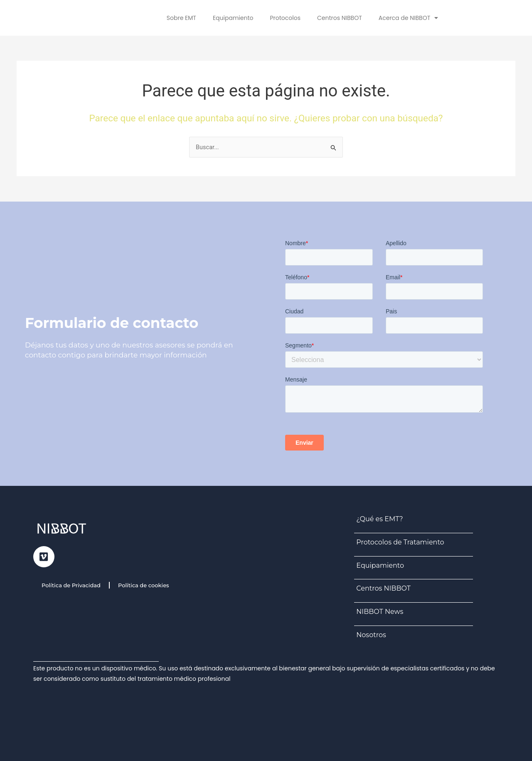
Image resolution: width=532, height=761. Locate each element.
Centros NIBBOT (340, 18)
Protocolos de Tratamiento (400, 542)
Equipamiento (233, 18)
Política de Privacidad (71, 585)
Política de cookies (144, 585)
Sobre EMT (181, 18)
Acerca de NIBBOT (408, 18)
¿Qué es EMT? (379, 519)
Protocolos (285, 18)
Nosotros (371, 635)
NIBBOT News (380, 612)
